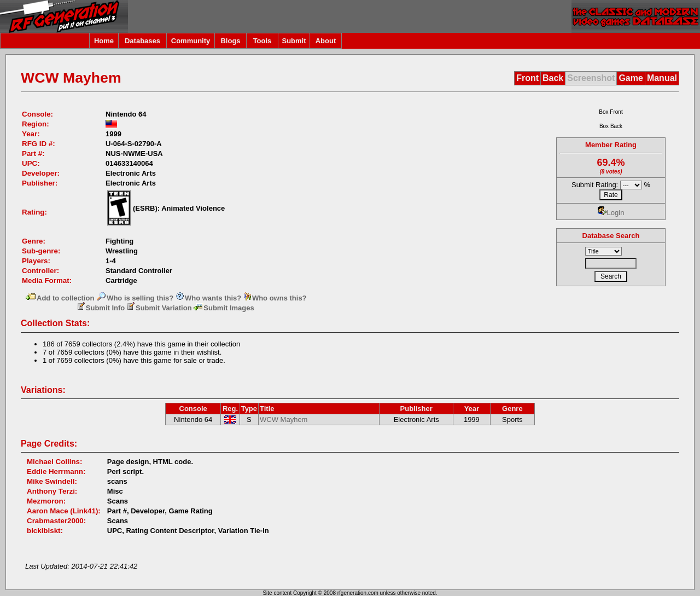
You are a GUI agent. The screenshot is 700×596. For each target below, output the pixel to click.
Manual (662, 78)
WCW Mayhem (284, 419)
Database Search (611, 236)
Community (191, 41)
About (326, 41)
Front (527, 78)
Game (631, 78)
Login (611, 213)
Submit (294, 41)
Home (104, 41)
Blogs (230, 41)
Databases (142, 41)
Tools (262, 41)
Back (553, 78)
